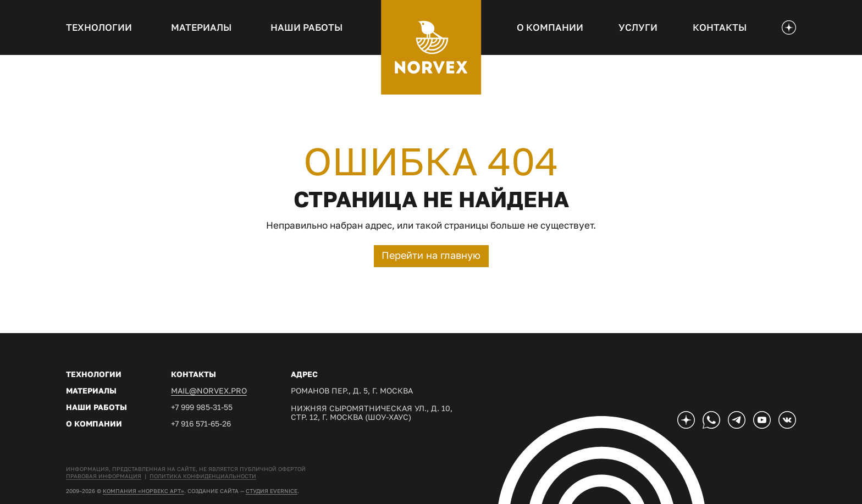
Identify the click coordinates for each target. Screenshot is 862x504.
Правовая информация (104, 476)
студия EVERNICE (272, 491)
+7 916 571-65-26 (201, 423)
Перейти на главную (431, 255)
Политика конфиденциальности (203, 476)
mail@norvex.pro (209, 391)
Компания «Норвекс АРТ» (143, 491)
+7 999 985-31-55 (202, 407)
